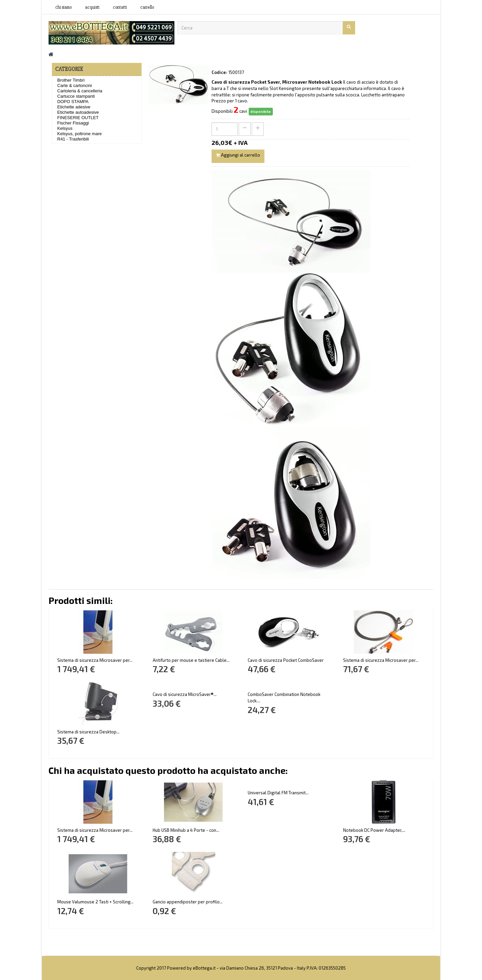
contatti (120, 7)
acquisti (92, 7)
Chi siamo (63, 7)
